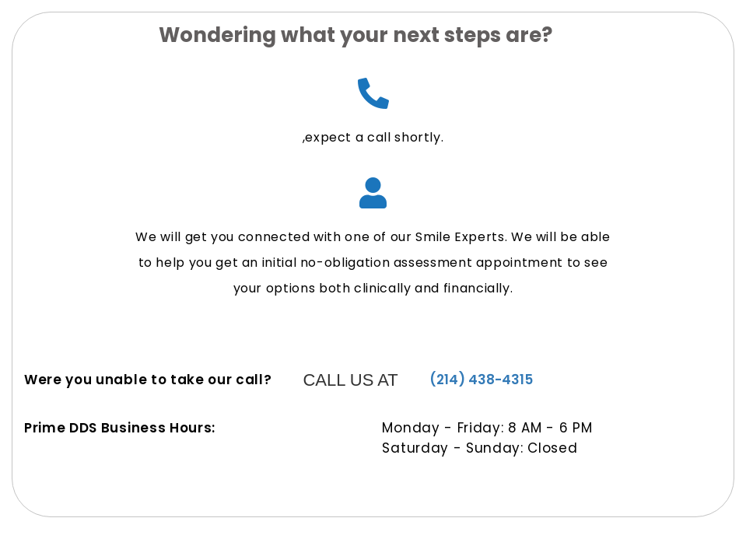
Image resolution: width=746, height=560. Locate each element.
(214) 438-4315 (481, 380)
